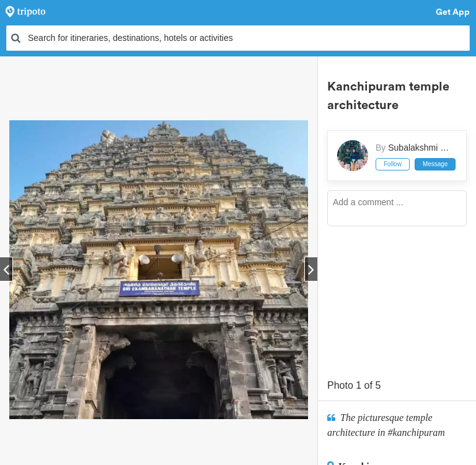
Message (435, 164)
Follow (393, 164)
